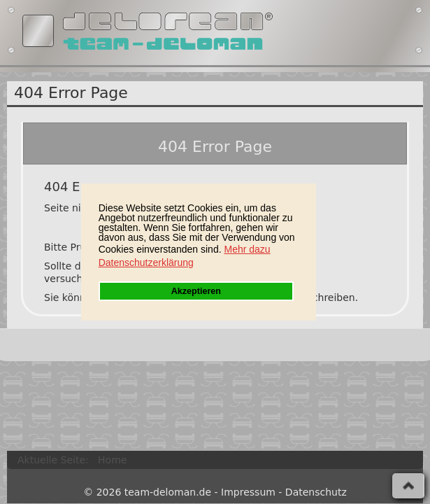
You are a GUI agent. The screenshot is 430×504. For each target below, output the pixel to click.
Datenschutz (316, 492)
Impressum (248, 492)
